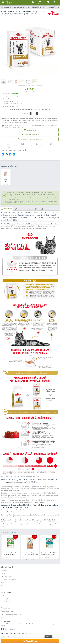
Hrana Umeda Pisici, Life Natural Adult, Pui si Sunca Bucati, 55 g (30, 555)
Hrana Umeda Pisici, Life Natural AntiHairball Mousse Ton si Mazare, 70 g (11, 555)
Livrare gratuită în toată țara (8, 146)
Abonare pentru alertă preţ (31, 135)
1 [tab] (27, 560)
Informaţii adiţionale (29, 210)
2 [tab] (29, 560)
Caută (54, 4)
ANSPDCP (4, 586)
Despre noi (4, 570)
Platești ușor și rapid (23, 145)
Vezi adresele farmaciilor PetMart (11, 106)
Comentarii (36, 210)
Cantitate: (25, 113)
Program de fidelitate (7, 611)
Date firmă (4, 573)
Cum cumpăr (5, 599)
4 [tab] (34, 560)
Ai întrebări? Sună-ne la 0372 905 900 (31, 139)
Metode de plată (6, 602)
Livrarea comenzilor (6, 605)
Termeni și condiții (6, 576)
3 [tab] (31, 560)
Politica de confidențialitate (9, 579)
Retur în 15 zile (51, 145)
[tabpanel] (11, 547)
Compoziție (16, 210)
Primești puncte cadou (37, 145)
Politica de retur (5, 608)
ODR (2, 589)
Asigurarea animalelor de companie (11, 614)
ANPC (3, 582)
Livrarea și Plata (42, 210)
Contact (3, 596)
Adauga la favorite (31, 130)
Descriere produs (8, 209)
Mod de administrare (23, 210)
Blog (2, 617)
